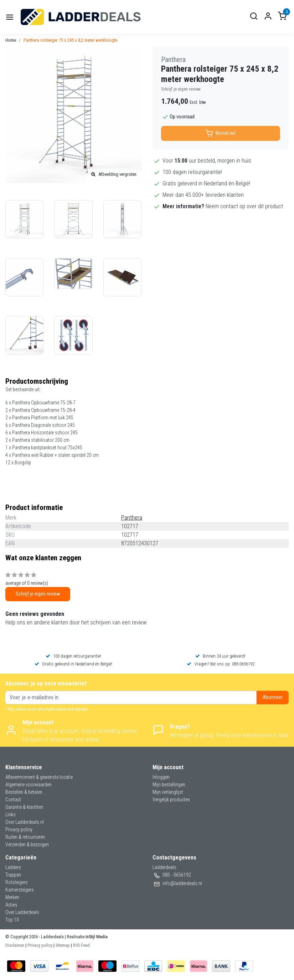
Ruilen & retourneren (25, 837)
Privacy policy (19, 830)
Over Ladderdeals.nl (25, 822)
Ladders (13, 867)
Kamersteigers (20, 890)
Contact (13, 800)
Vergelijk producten (171, 800)
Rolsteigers (17, 882)
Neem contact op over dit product (244, 206)
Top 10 (12, 920)
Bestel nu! (221, 133)
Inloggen (161, 777)
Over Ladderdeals (22, 912)
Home (11, 40)
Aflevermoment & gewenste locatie (39, 777)
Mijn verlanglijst (168, 792)
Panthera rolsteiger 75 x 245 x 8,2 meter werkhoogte (70, 40)
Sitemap (63, 945)
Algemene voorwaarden (29, 785)
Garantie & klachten (24, 807)
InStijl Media (96, 937)
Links (11, 815)
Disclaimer (15, 945)
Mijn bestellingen (169, 785)
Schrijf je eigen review (181, 89)
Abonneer (273, 697)
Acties (11, 905)
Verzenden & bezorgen (27, 844)
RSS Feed (81, 945)
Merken (12, 897)
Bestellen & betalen (24, 792)
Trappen (13, 875)
